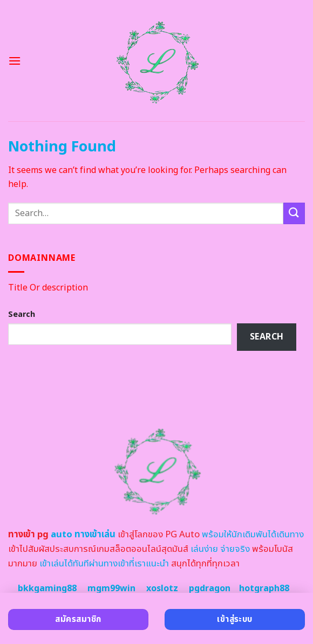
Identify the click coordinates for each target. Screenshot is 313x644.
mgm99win (111, 588)
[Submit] (294, 213)
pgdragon (210, 588)
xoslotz (162, 588)
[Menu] (15, 61)
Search (22, 314)
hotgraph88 (264, 588)
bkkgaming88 (47, 588)
